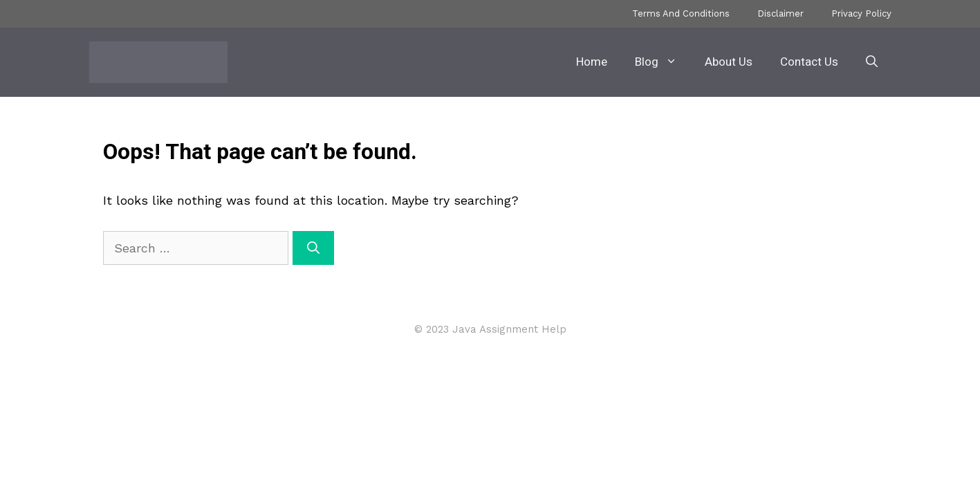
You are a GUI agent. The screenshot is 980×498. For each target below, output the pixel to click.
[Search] (313, 248)
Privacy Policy (861, 13)
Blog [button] (663, 62)
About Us (729, 62)
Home (592, 62)
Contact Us (809, 62)
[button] (872, 62)
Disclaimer (780, 13)
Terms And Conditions (681, 13)
